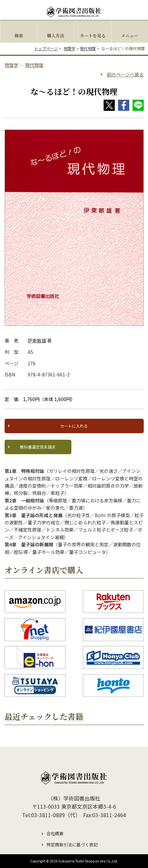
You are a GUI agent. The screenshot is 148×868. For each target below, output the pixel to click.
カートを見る (93, 36)
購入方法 (56, 36)
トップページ (46, 48)
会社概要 (55, 833)
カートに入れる (74, 426)
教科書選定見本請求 (38, 447)
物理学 (69, 48)
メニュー (130, 36)
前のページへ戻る (125, 74)
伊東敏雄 (37, 340)
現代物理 (88, 48)
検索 (19, 36)
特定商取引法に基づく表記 (72, 845)
